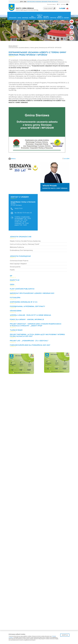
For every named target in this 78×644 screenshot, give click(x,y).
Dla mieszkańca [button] (32, 17)
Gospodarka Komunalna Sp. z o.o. (24, 302)
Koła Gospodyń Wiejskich (18, 264)
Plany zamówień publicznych (22, 289)
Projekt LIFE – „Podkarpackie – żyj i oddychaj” (29, 341)
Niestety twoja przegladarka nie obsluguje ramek (21, 364)
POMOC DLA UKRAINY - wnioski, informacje (27, 319)
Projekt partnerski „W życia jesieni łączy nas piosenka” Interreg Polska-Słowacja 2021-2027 (37, 335)
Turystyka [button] (53, 18)
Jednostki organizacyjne (21, 237)
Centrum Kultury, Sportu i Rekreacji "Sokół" (25, 244)
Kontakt (66, 18)
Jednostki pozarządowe (20, 256)
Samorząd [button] (25, 18)
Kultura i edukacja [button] (46, 17)
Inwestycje (15, 280)
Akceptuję (65, 635)
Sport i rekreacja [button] (60, 17)
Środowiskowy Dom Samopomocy (21, 250)
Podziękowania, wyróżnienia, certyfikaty (27, 306)
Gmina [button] (19, 18)
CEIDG (12, 285)
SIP (11, 276)
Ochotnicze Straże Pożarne (19, 261)
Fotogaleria (15, 298)
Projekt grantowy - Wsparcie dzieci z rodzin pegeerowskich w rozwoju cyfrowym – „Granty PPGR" (36, 325)
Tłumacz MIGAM (16, 330)
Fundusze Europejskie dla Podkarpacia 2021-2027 (30, 345)
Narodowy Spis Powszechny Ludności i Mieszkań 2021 (32, 293)
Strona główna (13, 46)
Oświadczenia (16, 311)
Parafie (12, 270)
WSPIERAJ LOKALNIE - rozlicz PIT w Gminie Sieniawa (30, 315)
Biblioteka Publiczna (17, 247)
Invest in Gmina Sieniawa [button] (40, 16)
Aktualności (13, 18)
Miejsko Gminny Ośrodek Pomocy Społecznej (25, 241)
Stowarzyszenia (15, 267)
